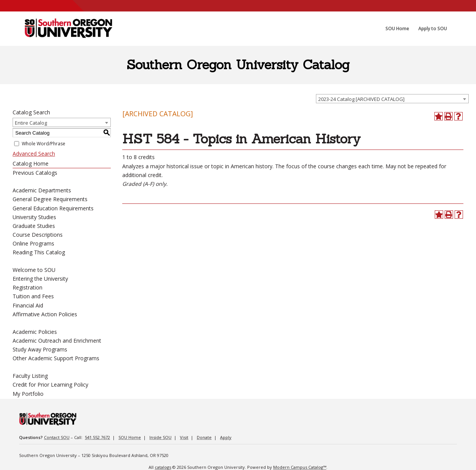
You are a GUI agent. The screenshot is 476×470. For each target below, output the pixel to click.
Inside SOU (160, 437)
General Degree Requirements (50, 199)
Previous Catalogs (35, 173)
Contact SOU (57, 437)
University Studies (34, 217)
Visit (184, 437)
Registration (28, 287)
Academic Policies (35, 332)
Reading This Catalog (39, 252)
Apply (226, 437)
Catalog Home (31, 163)
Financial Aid (28, 305)
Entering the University (40, 279)
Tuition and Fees (33, 296)
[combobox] (392, 99)
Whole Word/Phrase (44, 144)
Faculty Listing (30, 376)
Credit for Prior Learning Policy (50, 385)
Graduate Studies (34, 226)
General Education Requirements (53, 208)
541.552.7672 (97, 437)
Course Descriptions (38, 235)
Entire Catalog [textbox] (31, 123)
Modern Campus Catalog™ (300, 467)
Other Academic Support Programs (56, 358)
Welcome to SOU (34, 270)
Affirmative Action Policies (45, 314)
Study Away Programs (40, 349)
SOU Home (130, 437)
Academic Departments (42, 190)
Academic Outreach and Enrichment (57, 341)
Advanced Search (34, 154)
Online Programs (33, 243)
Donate (204, 437)
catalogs (163, 467)
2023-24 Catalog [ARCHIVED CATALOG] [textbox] (361, 99)
